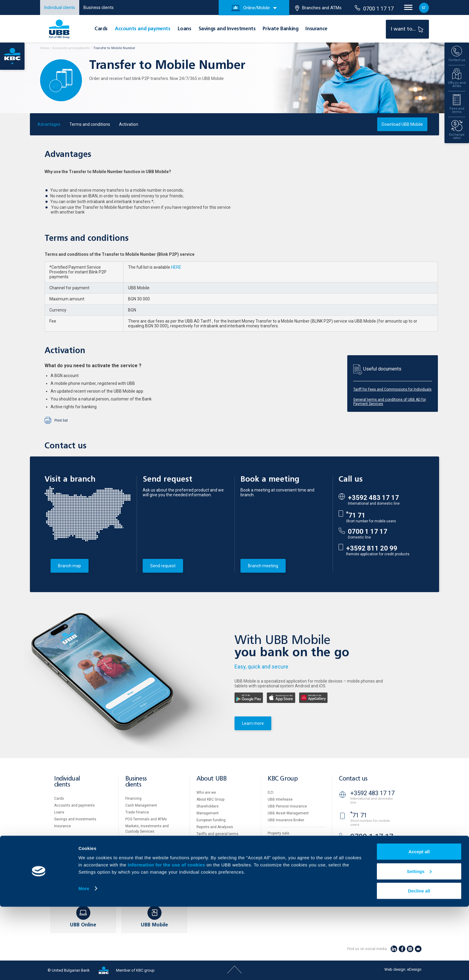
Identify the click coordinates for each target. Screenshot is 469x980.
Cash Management (141, 805)
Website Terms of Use (286, 846)
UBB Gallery (206, 848)
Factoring (133, 838)
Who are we (206, 793)
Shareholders (208, 806)
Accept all (419, 925)
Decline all (419, 964)
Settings (419, 945)
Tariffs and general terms (217, 834)
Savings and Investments (227, 29)
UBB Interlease (280, 799)
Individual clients (60, 7)
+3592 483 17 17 (373, 498)
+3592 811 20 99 (372, 548)
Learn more (253, 723)
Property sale (278, 833)
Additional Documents (215, 841)
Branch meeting (263, 566)
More (84, 962)
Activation (129, 124)
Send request (163, 566)
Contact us (353, 779)
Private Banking (280, 29)
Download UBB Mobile (402, 124)
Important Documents (286, 867)
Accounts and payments (143, 29)
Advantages (49, 124)
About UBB (211, 779)
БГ (424, 8)
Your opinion (207, 868)
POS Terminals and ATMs (146, 819)
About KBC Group (210, 799)
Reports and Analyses (215, 827)
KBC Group (283, 779)
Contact (203, 875)
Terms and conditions (90, 124)
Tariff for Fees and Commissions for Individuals (392, 389)
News (201, 861)
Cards (101, 29)
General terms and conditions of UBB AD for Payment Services (390, 402)
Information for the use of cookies (167, 938)
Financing (133, 798)
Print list (61, 421)
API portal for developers (288, 874)
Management (208, 813)
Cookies (274, 853)
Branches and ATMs (318, 8)
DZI (271, 793)
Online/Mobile (250, 8)
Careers (203, 855)
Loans (185, 29)
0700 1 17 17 (374, 8)
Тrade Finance (137, 812)
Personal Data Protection (288, 860)
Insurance (316, 29)
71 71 (356, 515)
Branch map (70, 566)
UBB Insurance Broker (286, 820)
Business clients (99, 7)
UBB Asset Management (288, 813)
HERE (176, 267)
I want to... (408, 29)
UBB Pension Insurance (287, 806)
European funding (211, 820)
